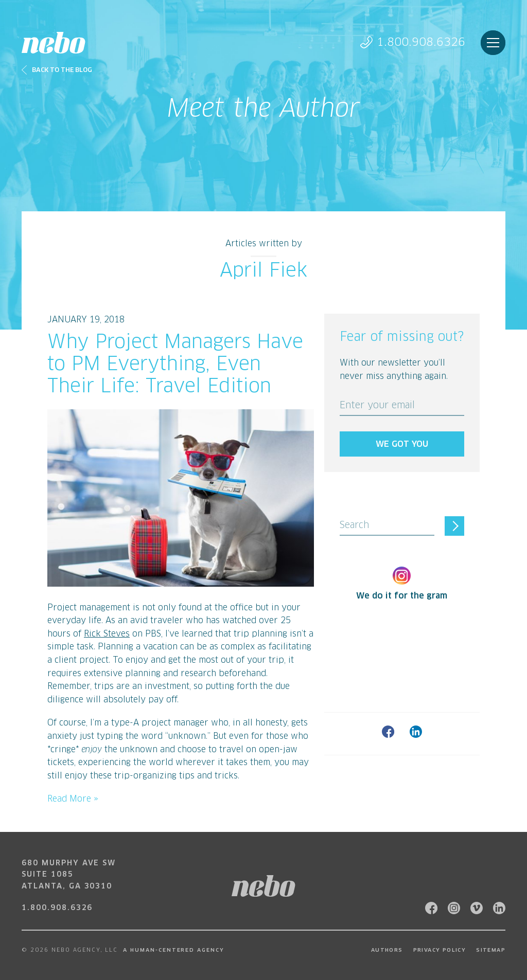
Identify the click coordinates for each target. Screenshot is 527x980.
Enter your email (377, 406)
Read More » (73, 799)
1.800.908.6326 (413, 42)
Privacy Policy (440, 950)
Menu (493, 43)
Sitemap (491, 950)
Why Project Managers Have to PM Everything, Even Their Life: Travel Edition (175, 365)
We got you (402, 444)
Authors (387, 950)
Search (354, 525)
